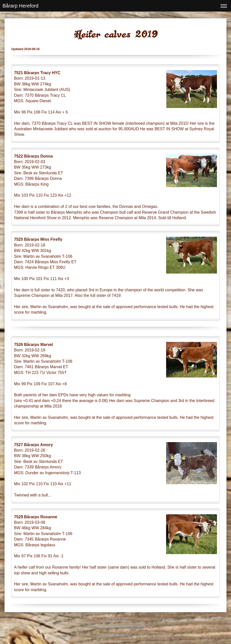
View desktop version (116, 634)
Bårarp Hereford (20, 6)
